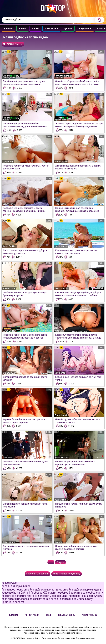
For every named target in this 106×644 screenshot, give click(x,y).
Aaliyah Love (9, 204)
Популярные (85, 29)
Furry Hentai (61, 415)
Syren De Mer (9, 247)
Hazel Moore (61, 247)
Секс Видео (51, 29)
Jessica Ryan (61, 289)
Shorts (36, 29)
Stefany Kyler (9, 373)
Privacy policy (89, 615)
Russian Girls (9, 289)
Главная (9, 29)
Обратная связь (66, 615)
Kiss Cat (59, 331)
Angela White (61, 162)
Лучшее (68, 29)
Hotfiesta (7, 120)
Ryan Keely (60, 120)
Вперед (60, 563)
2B (4, 415)
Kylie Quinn (60, 500)
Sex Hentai (60, 373)
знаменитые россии (37, 574)
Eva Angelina (9, 77)
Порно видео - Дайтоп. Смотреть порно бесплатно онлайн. (48, 638)
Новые (23, 29)
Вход (48, 615)
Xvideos (59, 542)
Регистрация (32, 615)
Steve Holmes (62, 458)
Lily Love (59, 77)
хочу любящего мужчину (66, 574)
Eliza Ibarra (60, 204)
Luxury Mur (8, 162)
